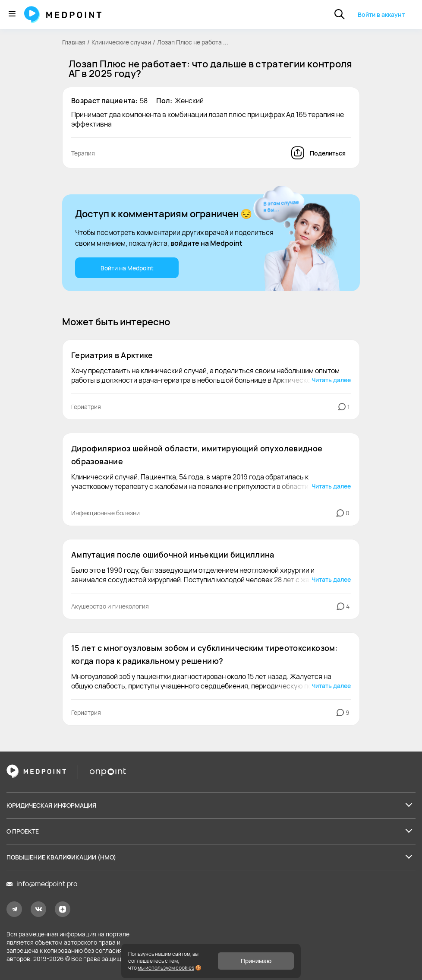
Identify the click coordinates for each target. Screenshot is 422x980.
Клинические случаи (121, 42)
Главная (74, 42)
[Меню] (12, 14)
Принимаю (256, 961)
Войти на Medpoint (127, 268)
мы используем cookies (166, 968)
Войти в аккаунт (381, 14)
